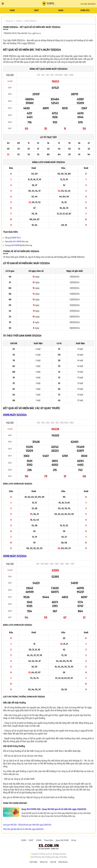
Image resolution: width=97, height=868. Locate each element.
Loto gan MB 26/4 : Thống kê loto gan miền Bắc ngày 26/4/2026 (27, 825)
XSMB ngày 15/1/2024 (15, 556)
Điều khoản (63, 862)
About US (44, 862)
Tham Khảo (49, 840)
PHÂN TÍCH (85, 10)
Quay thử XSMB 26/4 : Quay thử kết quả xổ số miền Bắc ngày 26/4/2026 (54, 809)
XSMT (36, 10)
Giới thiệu (33, 862)
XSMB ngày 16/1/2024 (15, 415)
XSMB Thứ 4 (16, 238)
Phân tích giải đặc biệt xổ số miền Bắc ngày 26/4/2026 (23, 829)
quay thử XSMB (13, 245)
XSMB (12, 10)
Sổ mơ (74, 840)
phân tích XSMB (15, 241)
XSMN (61, 10)
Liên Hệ (53, 862)
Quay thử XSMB (62, 840)
